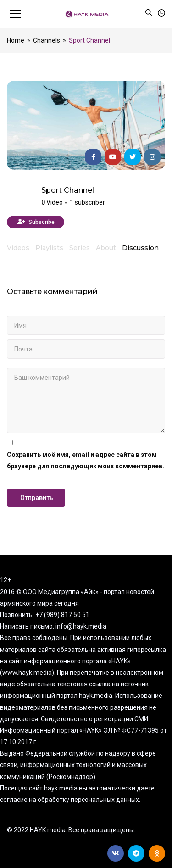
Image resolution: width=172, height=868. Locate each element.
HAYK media (21, 197)
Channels (47, 40)
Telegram (136, 853)
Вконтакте (116, 853)
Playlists (49, 248)
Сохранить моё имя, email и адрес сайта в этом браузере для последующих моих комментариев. (86, 460)
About (106, 248)
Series (80, 248)
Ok (157, 853)
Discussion (140, 248)
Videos (18, 248)
